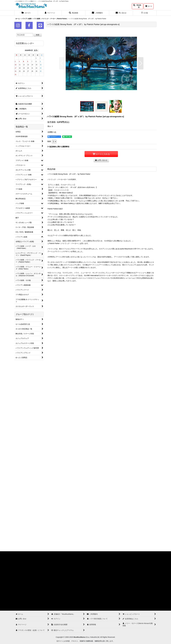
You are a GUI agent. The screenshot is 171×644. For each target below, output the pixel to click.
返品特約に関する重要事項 (58, 147)
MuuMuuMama (79, 637)
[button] (137, 6)
